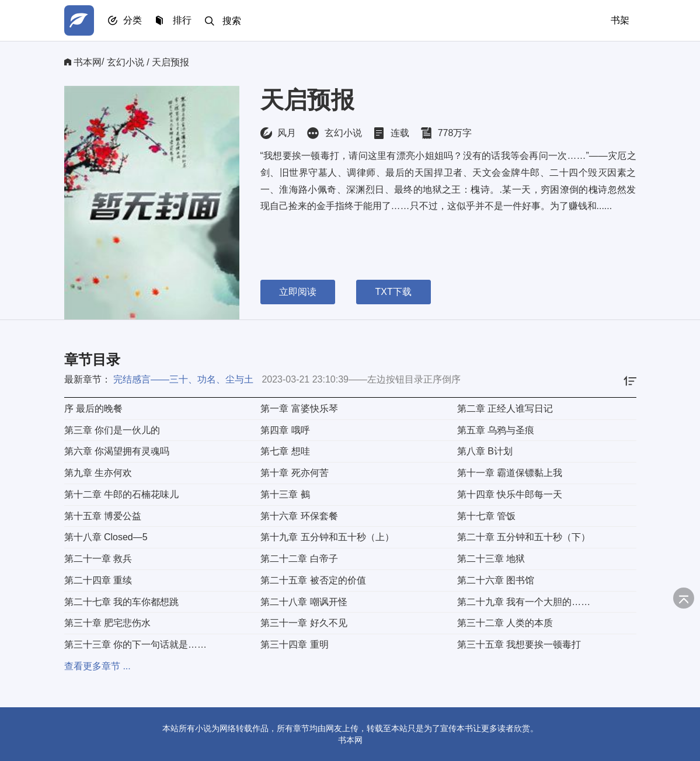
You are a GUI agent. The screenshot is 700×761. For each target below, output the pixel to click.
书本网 (88, 62)
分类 (133, 21)
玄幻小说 (126, 62)
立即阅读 (298, 292)
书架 (620, 20)
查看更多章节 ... (97, 666)
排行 (183, 21)
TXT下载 (395, 292)
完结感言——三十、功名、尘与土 (183, 379)
